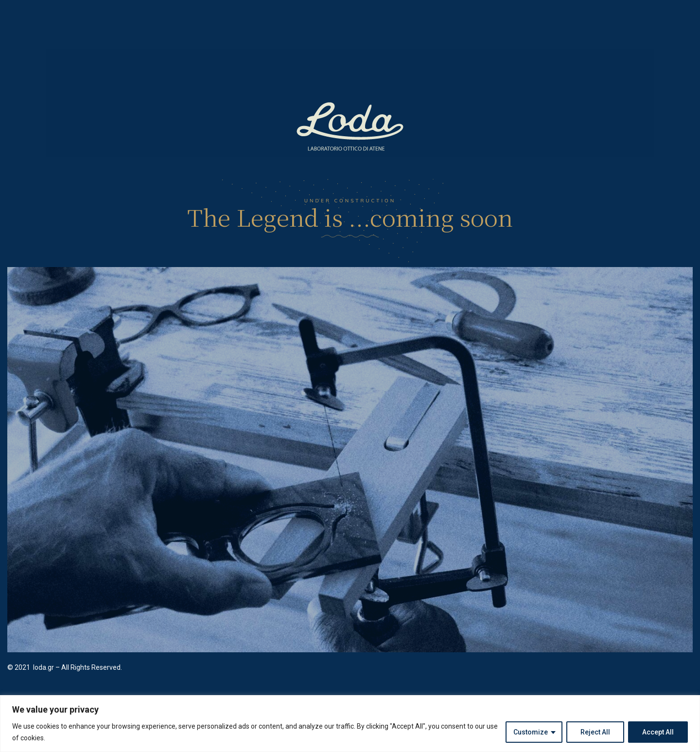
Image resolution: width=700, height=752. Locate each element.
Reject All (595, 732)
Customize (531, 732)
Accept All (658, 732)
